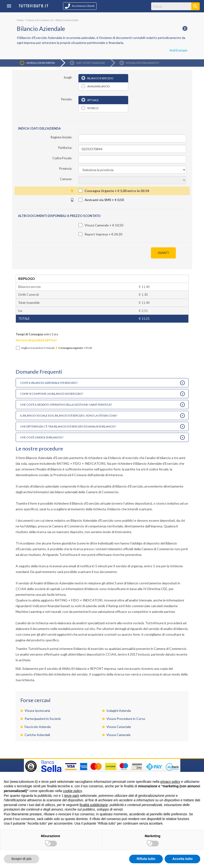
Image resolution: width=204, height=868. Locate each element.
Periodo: (67, 99)
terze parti (72, 796)
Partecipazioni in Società (43, 719)
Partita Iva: (65, 148)
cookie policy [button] (72, 791)
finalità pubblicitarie (94, 805)
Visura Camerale (97, 225)
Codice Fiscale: (62, 158)
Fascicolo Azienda (38, 727)
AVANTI (163, 253)
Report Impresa (96, 234)
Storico (93, 108)
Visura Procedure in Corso (126, 719)
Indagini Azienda (119, 711)
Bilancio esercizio (100, 78)
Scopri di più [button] (21, 859)
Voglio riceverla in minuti (56, 348)
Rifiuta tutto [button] (146, 859)
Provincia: (66, 169)
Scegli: (68, 77)
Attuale (93, 100)
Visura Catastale (119, 727)
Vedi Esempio (178, 50)
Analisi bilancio (99, 86)
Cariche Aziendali (37, 735)
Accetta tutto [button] (182, 859)
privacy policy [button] (170, 782)
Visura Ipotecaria (37, 711)
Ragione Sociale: (61, 137)
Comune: (66, 179)
